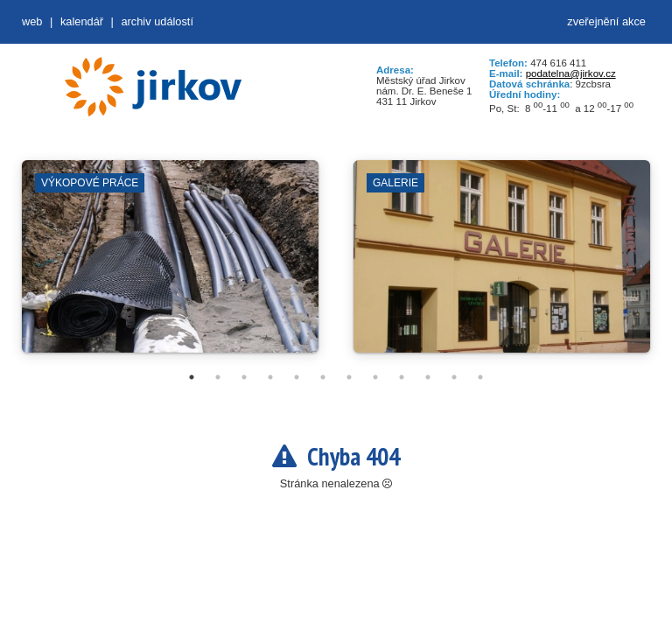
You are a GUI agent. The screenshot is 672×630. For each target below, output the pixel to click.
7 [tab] (349, 377)
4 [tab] (270, 377)
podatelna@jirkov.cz (571, 73)
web (32, 21)
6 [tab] (323, 377)
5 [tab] (297, 377)
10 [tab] (428, 377)
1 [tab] (192, 377)
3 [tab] (244, 377)
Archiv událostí (157, 21)
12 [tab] (480, 377)
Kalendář (82, 21)
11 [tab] (454, 377)
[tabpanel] (170, 265)
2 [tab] (218, 377)
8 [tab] (375, 377)
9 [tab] (402, 377)
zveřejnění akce (606, 21)
